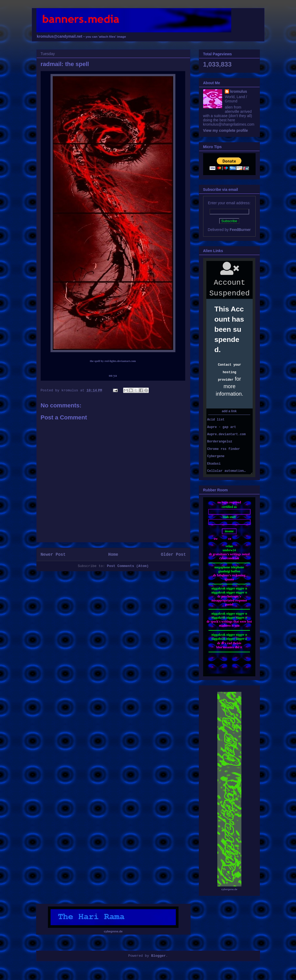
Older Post (173, 555)
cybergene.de (229, 889)
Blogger (159, 956)
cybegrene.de (113, 931)
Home (113, 555)
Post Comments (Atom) (128, 566)
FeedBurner (240, 230)
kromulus (239, 91)
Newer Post (53, 555)
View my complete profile (226, 130)
